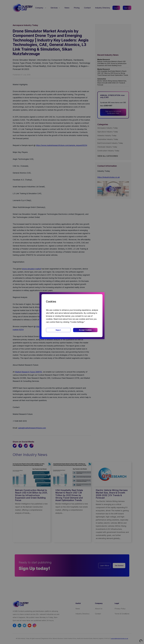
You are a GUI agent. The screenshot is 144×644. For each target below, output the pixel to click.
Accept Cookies (85, 330)
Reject (58, 330)
